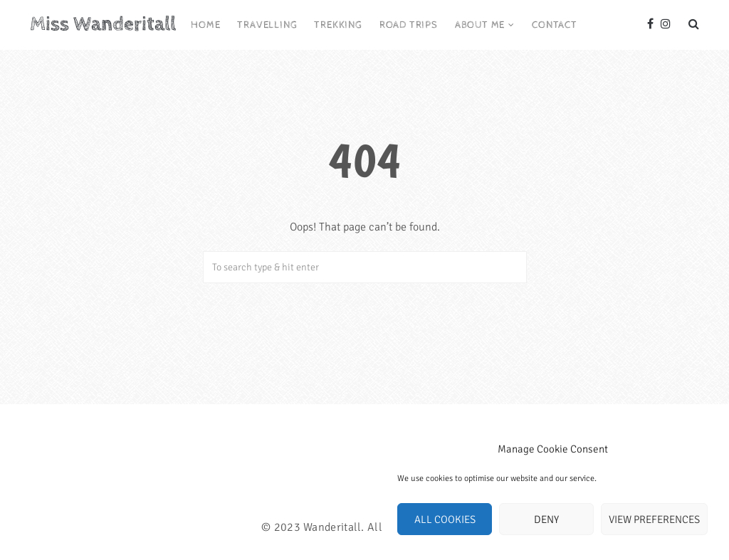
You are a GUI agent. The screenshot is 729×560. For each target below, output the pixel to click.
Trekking (338, 25)
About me (480, 25)
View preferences (654, 519)
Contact (555, 25)
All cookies (445, 519)
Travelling (267, 25)
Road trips (409, 25)
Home (205, 25)
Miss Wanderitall (103, 24)
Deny (546, 519)
